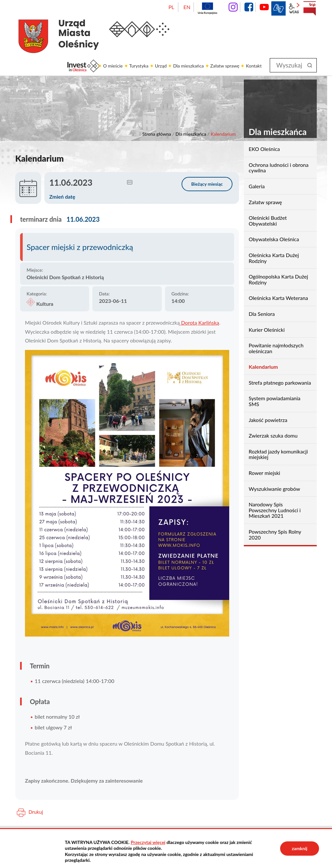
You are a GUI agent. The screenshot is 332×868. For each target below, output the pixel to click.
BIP (310, 8)
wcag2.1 (294, 8)
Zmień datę (62, 197)
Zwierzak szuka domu (273, 435)
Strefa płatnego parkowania (280, 383)
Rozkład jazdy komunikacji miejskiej (278, 454)
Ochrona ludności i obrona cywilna (279, 168)
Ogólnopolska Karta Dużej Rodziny (278, 279)
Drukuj (36, 812)
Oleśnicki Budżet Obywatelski (268, 221)
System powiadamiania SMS (275, 401)
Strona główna (157, 134)
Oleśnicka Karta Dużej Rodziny (274, 258)
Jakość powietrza (268, 420)
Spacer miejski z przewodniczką (80, 247)
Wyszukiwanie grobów (274, 489)
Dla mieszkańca (191, 134)
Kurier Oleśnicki (267, 330)
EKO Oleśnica (264, 149)
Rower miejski (264, 473)
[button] (130, 182)
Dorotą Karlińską (199, 322)
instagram (233, 7)
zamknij (300, 848)
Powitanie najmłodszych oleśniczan (276, 348)
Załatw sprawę (265, 202)
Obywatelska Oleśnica (274, 239)
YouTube (264, 7)
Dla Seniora (262, 314)
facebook (249, 7)
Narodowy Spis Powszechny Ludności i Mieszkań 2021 (275, 510)
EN (187, 7)
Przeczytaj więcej (148, 842)
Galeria (257, 186)
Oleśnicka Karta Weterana (278, 298)
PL (171, 7)
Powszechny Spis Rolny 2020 (275, 534)
